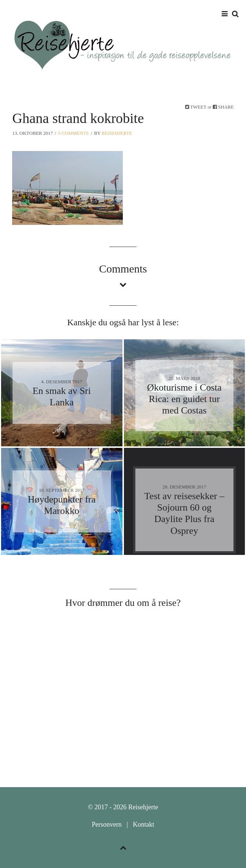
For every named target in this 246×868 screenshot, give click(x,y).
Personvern (107, 824)
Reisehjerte (117, 133)
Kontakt (143, 824)
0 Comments (73, 133)
